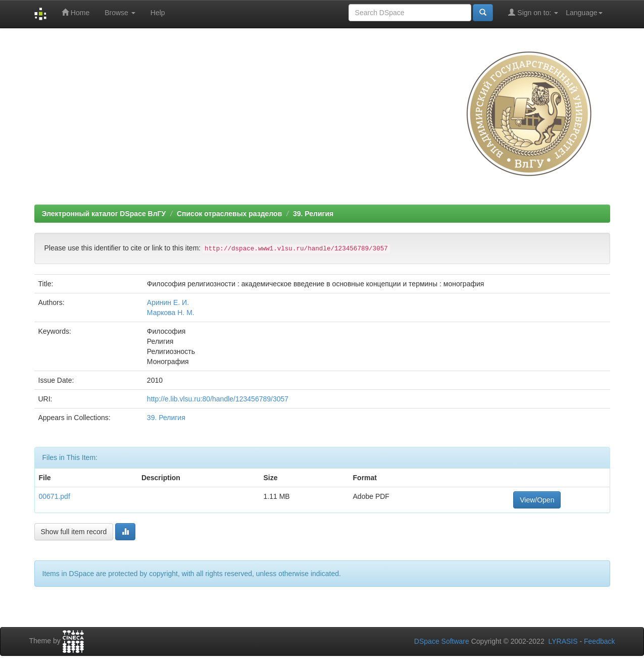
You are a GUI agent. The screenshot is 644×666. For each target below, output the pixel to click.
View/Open (537, 500)
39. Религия (313, 214)
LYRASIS (563, 641)
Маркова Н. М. (171, 313)
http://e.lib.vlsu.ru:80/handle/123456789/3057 (218, 399)
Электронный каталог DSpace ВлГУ (104, 214)
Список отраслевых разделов (229, 214)
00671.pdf (55, 496)
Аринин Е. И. (168, 302)
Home (76, 12)
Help (158, 13)
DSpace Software (442, 641)
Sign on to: (533, 12)
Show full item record (74, 532)
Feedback (599, 641)
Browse (120, 13)
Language (584, 13)
